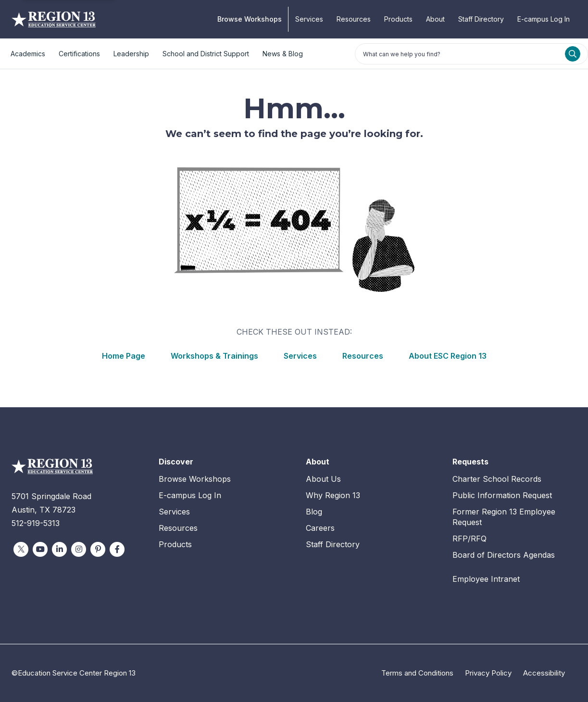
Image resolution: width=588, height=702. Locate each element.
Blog (314, 512)
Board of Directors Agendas (504, 555)
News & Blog (283, 54)
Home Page (124, 356)
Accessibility (544, 673)
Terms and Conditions (417, 673)
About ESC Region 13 (448, 356)
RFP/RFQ (469, 539)
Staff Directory (481, 19)
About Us (323, 479)
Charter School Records (497, 479)
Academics (28, 54)
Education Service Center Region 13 (54, 19)
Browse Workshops (250, 19)
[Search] (573, 54)
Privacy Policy (488, 673)
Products (398, 19)
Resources (354, 19)
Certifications (79, 54)
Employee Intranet (486, 579)
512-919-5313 (36, 523)
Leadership (131, 54)
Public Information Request (502, 495)
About (435, 19)
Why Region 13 (333, 495)
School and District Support (206, 54)
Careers (320, 528)
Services (309, 19)
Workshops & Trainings (214, 356)
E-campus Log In (544, 19)
